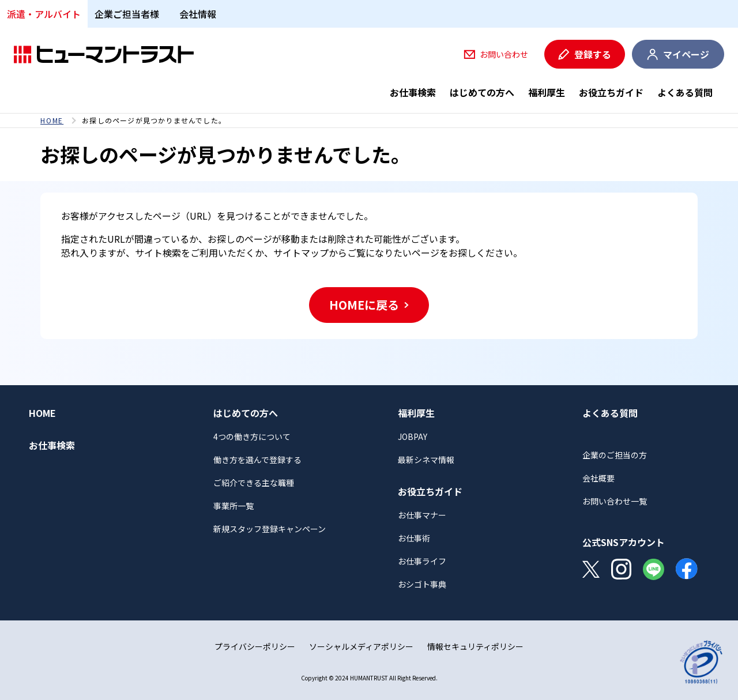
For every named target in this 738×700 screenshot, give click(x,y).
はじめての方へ (482, 92)
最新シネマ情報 (426, 460)
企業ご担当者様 (127, 14)
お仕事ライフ (422, 561)
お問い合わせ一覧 (615, 501)
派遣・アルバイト (44, 14)
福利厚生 (547, 92)
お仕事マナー (422, 515)
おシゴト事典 (422, 584)
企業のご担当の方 (615, 455)
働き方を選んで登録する (257, 460)
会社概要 (598, 478)
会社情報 (198, 14)
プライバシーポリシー (255, 646)
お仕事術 (414, 538)
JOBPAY (413, 436)
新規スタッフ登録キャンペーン (270, 529)
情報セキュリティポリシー (475, 646)
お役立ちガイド (611, 92)
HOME (52, 121)
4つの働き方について (252, 436)
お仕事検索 (413, 92)
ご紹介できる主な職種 (254, 483)
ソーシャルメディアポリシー (361, 646)
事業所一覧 (234, 506)
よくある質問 (685, 92)
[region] (369, 121)
